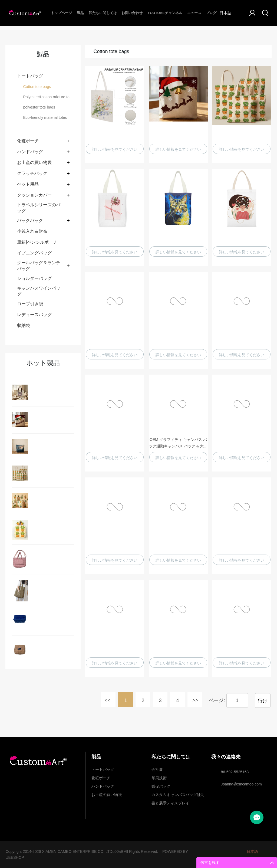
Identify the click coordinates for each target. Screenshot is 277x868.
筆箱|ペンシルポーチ (37, 242)
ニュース (194, 13)
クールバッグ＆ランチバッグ (39, 266)
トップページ (61, 13)
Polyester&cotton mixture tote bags (48, 97)
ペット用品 (28, 184)
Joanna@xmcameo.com (241, 784)
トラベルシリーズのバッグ (39, 208)
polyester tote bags (39, 107)
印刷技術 (159, 778)
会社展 (157, 769)
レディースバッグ (34, 315)
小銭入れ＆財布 (32, 231)
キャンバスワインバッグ (39, 291)
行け (263, 701)
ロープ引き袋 (30, 304)
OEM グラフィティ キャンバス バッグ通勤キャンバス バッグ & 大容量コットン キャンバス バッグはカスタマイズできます (178, 443)
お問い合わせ (132, 13)
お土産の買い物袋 (34, 163)
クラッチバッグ (32, 173)
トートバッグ (30, 76)
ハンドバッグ (30, 152)
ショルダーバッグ (34, 278)
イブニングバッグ (34, 253)
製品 (80, 13)
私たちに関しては (103, 13)
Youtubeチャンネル (165, 13)
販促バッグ (161, 786)
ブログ (211, 13)
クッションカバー (34, 195)
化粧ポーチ (28, 141)
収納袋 (24, 325)
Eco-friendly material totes (45, 117)
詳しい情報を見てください (115, 149)
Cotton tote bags (37, 87)
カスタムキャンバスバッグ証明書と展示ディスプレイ (178, 796)
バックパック (30, 220)
